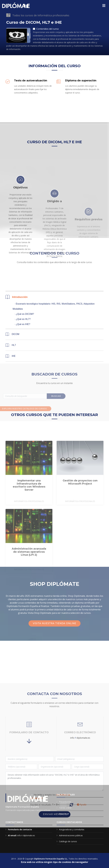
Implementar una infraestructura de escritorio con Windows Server (29, 509)
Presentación (65, 802)
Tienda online (65, 808)
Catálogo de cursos (68, 841)
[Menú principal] (104, 6)
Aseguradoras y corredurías (72, 829)
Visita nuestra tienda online (54, 623)
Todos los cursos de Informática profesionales (41, 15)
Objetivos (20, 219)
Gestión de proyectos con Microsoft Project (80, 506)
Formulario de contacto (20, 829)
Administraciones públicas (71, 835)
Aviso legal (64, 814)
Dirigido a (54, 237)
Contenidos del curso (46, 29)
